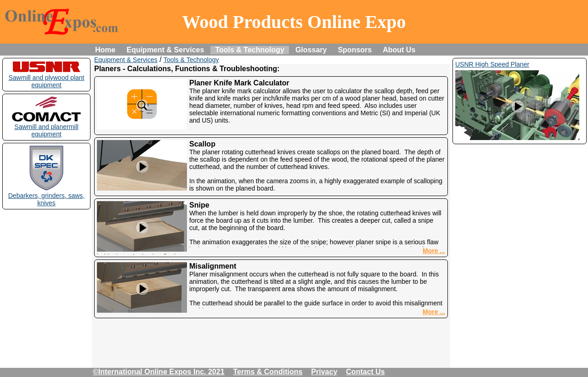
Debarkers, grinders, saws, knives (47, 196)
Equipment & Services (165, 50)
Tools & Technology (250, 50)
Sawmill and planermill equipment (46, 127)
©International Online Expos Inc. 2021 (159, 372)
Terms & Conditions (268, 372)
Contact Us (365, 372)
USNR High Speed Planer (492, 64)
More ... (434, 251)
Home (105, 50)
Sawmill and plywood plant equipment (47, 78)
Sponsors (355, 50)
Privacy (324, 372)
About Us (399, 50)
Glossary (311, 50)
